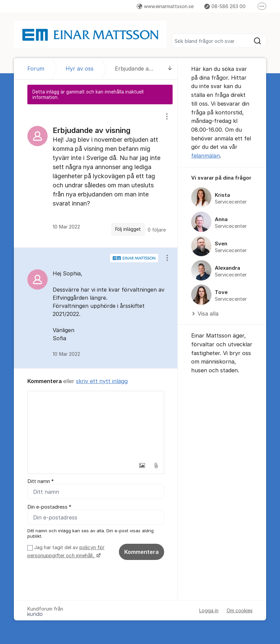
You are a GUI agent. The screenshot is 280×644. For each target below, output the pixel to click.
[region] (96, 176)
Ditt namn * (41, 481)
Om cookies (240, 610)
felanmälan (206, 156)
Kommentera (142, 552)
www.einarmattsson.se (165, 6)
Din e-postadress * (49, 507)
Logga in (209, 610)
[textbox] (96, 425)
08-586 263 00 (225, 6)
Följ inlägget (128, 229)
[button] (142, 465)
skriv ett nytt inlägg (102, 381)
